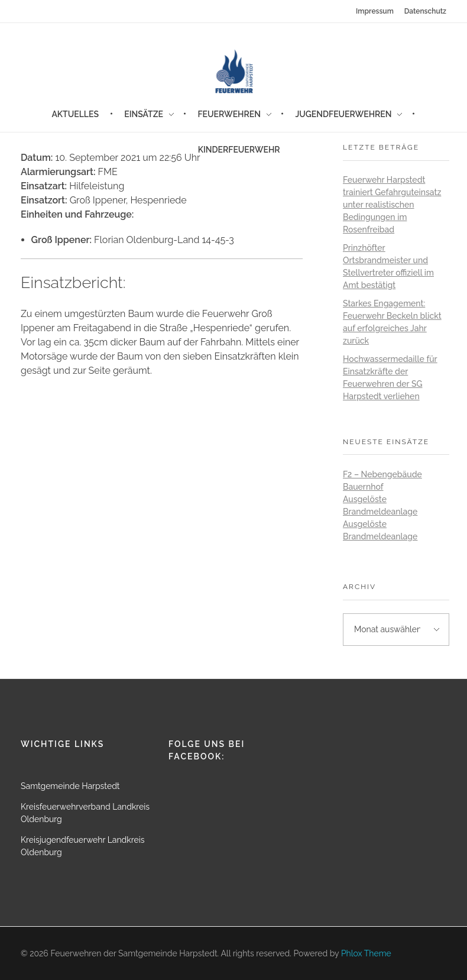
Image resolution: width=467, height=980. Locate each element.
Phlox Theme (366, 953)
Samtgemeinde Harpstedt (70, 786)
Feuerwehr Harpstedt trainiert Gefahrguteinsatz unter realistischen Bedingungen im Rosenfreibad (392, 205)
